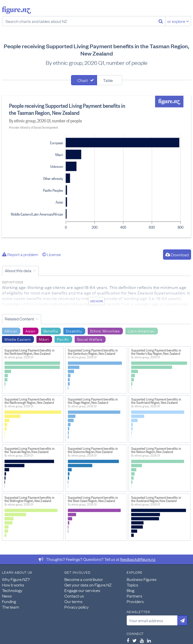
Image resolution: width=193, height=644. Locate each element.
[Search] (161, 21)
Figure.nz (16, 10)
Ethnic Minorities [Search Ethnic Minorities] (105, 331)
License (52, 254)
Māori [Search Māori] (44, 339)
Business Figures (142, 579)
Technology (12, 590)
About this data (18, 270)
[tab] (84, 80)
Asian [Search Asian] (30, 331)
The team (11, 607)
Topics (132, 585)
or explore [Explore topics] (178, 21)
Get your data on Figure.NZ (88, 585)
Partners (134, 596)
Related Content (19, 319)
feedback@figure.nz (138, 559)
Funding (9, 601)
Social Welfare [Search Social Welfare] (90, 339)
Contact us (74, 596)
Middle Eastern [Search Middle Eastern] (18, 339)
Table (108, 80)
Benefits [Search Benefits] (51, 331)
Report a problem (20, 254)
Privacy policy (77, 607)
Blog (130, 590)
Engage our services (82, 590)
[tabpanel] (96, 167)
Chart (83, 80)
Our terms (73, 601)
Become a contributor (84, 579)
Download (177, 255)
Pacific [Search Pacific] (63, 339)
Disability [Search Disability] (74, 331)
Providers (135, 601)
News (7, 596)
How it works (13, 585)
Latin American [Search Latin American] (141, 331)
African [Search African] (11, 331)
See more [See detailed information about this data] (97, 301)
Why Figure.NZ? (16, 579)
